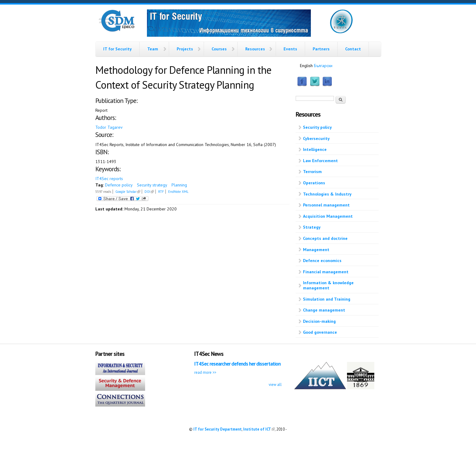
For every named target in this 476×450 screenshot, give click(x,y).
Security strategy (152, 185)
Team (153, 49)
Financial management (326, 272)
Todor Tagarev (109, 127)
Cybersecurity (316, 138)
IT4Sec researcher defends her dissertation (237, 364)
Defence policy (119, 185)
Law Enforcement (320, 161)
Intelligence (315, 149)
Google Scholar (128, 192)
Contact (353, 49)
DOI (149, 192)
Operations (314, 183)
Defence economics (322, 261)
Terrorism (312, 172)
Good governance (320, 332)
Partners (321, 49)
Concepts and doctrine (325, 238)
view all (275, 384)
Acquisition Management (328, 216)
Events (290, 49)
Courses (219, 49)
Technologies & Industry (327, 194)
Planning (179, 185)
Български (323, 66)
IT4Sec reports (109, 179)
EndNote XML (178, 192)
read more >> (205, 372)
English (306, 66)
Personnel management (326, 205)
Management (316, 250)
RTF (161, 192)
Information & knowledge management (328, 285)
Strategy (312, 227)
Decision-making (319, 321)
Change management (324, 310)
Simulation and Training (327, 299)
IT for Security (117, 49)
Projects (185, 49)
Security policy (317, 127)
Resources (255, 49)
